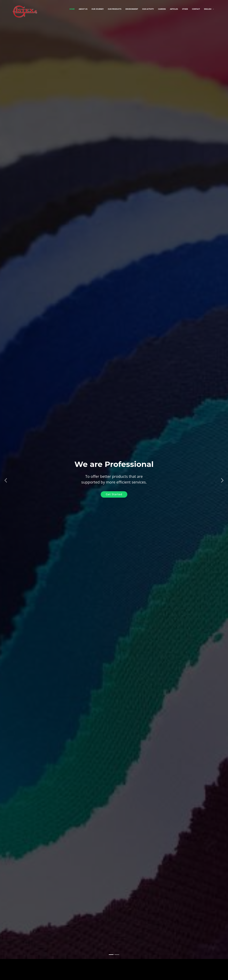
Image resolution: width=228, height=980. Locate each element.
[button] (6, 475)
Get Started (114, 490)
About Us (83, 9)
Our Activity (148, 9)
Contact (196, 9)
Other (185, 9)
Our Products (115, 9)
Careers (162, 9)
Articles (174, 9)
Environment (132, 9)
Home (72, 9)
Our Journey (98, 9)
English (208, 9)
